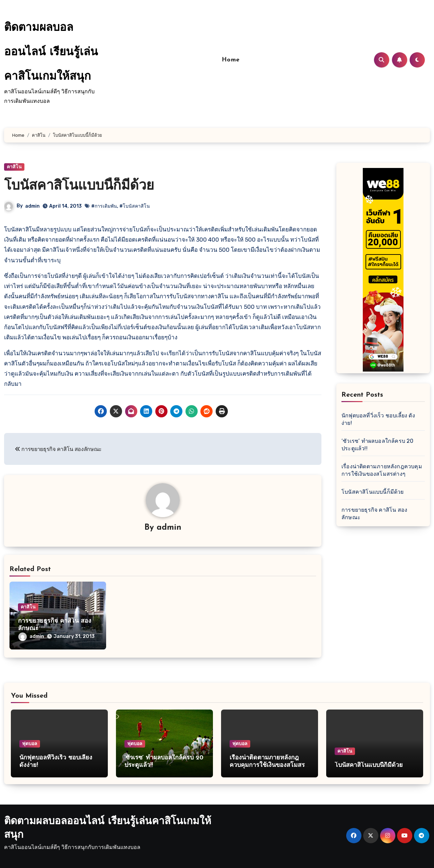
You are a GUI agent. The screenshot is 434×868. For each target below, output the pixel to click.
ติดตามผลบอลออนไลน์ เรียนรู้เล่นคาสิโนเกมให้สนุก (51, 52)
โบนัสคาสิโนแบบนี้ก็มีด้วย (79, 186)
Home (231, 60)
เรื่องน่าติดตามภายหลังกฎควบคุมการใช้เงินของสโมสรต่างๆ (267, 765)
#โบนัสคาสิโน (135, 206)
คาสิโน (14, 167)
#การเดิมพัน (104, 206)
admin (32, 206)
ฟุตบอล (30, 744)
